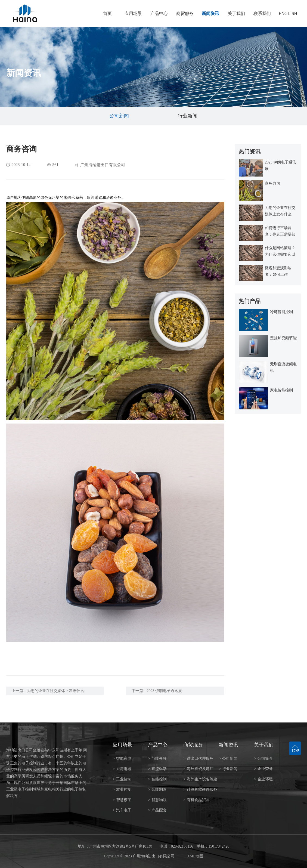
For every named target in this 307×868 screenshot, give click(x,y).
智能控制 (157, 779)
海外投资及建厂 (198, 769)
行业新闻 (188, 116)
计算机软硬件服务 (200, 790)
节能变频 (157, 759)
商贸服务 (185, 13)
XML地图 (195, 856)
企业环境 (263, 779)
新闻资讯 (210, 13)
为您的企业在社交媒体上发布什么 (55, 691)
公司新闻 (119, 116)
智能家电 (122, 759)
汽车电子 (122, 810)
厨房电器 (122, 769)
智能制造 (157, 790)
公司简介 (263, 759)
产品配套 (157, 810)
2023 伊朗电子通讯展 (165, 691)
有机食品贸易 (196, 800)
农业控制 (122, 790)
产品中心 (159, 13)
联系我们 (262, 13)
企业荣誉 (263, 769)
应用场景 (133, 13)
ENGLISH (288, 13)
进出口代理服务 (198, 759)
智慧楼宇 (122, 800)
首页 (107, 13)
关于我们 (236, 13)
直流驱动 (157, 769)
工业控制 (122, 779)
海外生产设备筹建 (200, 779)
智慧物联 (157, 800)
